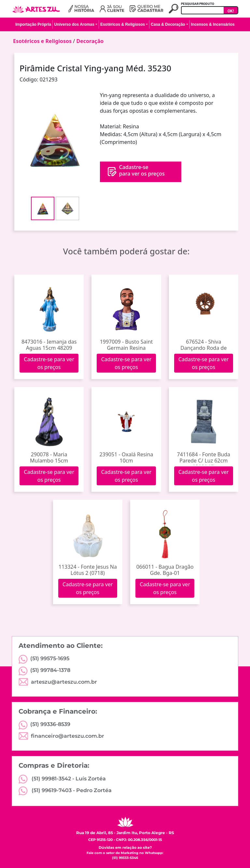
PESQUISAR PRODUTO (198, 4)
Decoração (90, 41)
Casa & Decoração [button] (168, 24)
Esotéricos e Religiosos (42, 41)
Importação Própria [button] (33, 24)
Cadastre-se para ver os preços (49, 363)
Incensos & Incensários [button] (213, 24)
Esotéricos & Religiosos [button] (123, 24)
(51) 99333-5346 (125, 858)
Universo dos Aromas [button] (74, 24)
